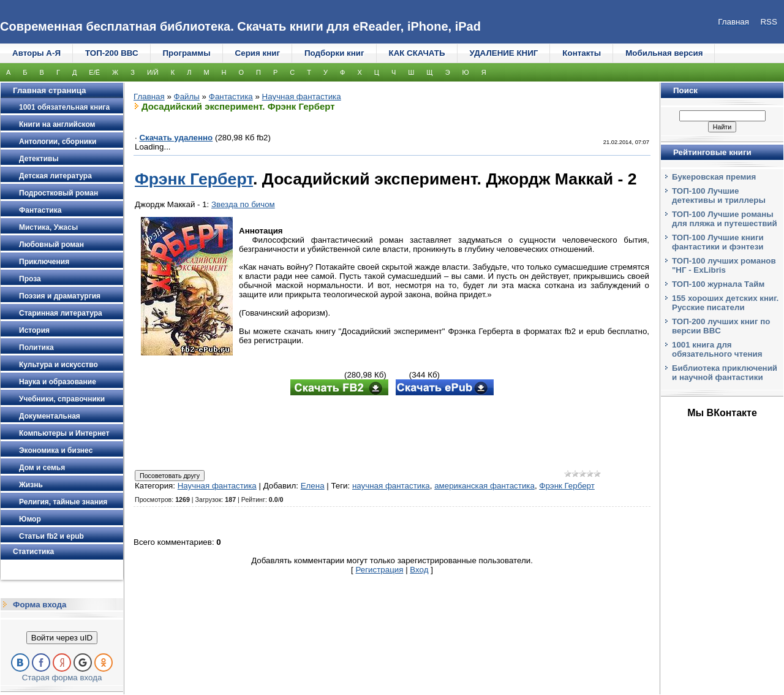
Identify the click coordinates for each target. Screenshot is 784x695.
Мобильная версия (664, 53)
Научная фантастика (302, 97)
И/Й (153, 72)
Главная (149, 97)
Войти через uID (62, 638)
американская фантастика (484, 486)
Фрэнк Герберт (194, 179)
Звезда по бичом (243, 204)
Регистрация (380, 570)
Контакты (582, 53)
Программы (187, 53)
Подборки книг (334, 53)
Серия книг (258, 53)
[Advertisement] (392, 434)
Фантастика (231, 97)
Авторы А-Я (36, 53)
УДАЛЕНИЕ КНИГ (504, 53)
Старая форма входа (62, 678)
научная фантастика (391, 486)
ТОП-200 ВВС (112, 53)
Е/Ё (94, 72)
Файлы (187, 97)
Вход (419, 570)
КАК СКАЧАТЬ (417, 53)
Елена (313, 486)
